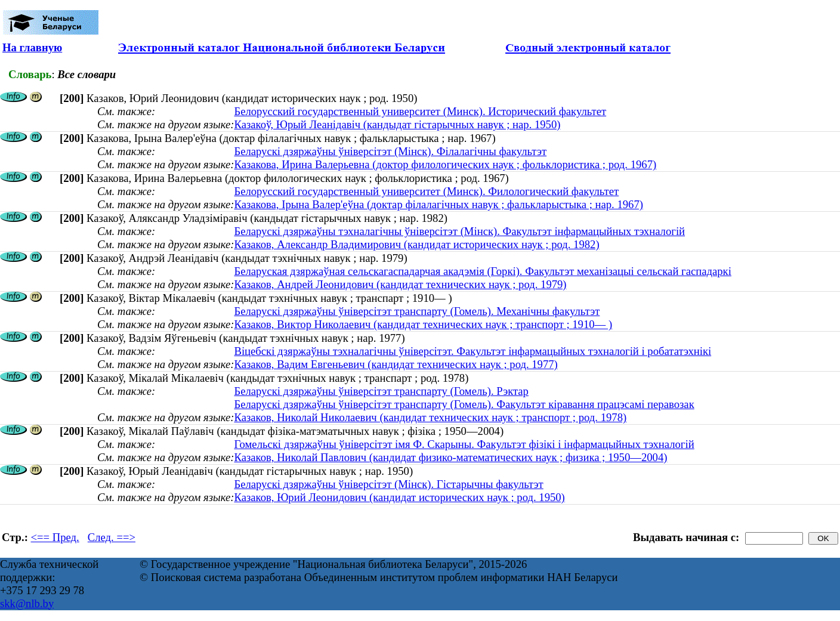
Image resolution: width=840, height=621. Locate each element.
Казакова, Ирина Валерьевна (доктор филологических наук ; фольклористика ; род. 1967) (445, 164)
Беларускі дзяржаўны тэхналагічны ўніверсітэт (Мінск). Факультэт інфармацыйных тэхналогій (459, 231)
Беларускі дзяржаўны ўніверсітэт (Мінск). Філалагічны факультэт (390, 151)
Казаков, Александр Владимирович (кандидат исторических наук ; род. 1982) (416, 244)
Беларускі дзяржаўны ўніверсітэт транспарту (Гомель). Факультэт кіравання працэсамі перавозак (464, 404)
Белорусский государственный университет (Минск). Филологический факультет (426, 191)
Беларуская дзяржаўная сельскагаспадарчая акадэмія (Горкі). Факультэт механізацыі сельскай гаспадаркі (482, 271)
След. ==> (112, 537)
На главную (32, 47)
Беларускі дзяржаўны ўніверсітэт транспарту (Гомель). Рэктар (381, 391)
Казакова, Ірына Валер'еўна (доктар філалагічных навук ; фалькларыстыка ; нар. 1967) (438, 204)
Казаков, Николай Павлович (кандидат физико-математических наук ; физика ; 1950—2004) (450, 457)
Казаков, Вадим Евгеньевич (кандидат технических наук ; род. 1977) (396, 364)
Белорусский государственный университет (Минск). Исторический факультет (420, 111)
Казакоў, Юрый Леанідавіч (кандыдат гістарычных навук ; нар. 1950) (397, 124)
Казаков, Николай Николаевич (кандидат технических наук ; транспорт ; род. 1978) (430, 417)
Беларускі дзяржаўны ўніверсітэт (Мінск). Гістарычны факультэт (388, 484)
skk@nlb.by (27, 603)
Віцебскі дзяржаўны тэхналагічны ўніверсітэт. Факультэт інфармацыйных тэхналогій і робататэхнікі (472, 351)
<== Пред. (55, 537)
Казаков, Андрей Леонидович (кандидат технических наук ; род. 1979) (400, 284)
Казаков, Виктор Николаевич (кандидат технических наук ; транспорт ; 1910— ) (423, 324)
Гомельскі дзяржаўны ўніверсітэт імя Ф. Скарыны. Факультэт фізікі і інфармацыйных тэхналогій (464, 444)
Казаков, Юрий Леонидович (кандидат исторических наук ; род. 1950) (399, 497)
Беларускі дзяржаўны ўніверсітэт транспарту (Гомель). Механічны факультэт (417, 311)
